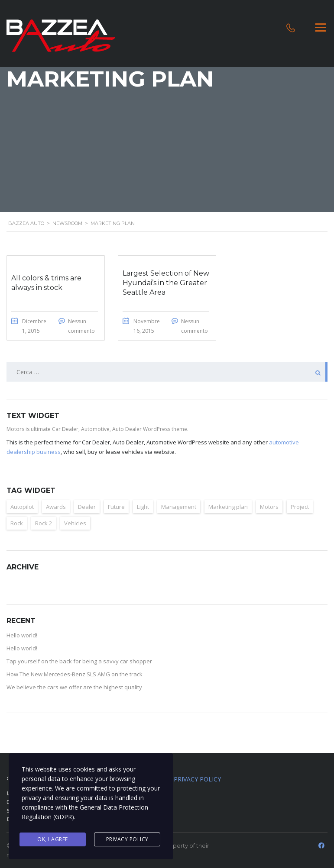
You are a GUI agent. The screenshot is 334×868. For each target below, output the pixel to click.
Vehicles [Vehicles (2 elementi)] (75, 523)
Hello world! (22, 635)
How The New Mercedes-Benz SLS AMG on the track (75, 674)
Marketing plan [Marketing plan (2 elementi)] (228, 507)
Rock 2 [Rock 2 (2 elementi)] (44, 523)
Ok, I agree (53, 839)
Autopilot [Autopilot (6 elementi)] (22, 507)
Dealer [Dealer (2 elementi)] (87, 507)
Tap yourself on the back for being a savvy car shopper (79, 661)
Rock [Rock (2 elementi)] (17, 523)
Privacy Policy (127, 839)
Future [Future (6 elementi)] (116, 507)
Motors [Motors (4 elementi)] (269, 507)
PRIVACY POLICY (197, 779)
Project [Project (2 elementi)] (300, 507)
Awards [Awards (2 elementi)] (56, 507)
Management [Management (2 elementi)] (179, 507)
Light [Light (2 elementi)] (143, 507)
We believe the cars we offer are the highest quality (74, 687)
